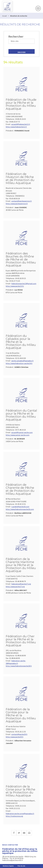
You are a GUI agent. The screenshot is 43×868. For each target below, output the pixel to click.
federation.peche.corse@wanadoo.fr (20, 814)
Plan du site (21, 866)
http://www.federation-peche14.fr (19, 363)
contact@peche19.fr (19, 734)
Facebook (14, 833)
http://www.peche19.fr (15, 737)
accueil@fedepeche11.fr (21, 124)
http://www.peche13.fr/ (15, 286)
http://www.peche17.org (15, 587)
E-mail (24, 833)
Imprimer (29, 833)
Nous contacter (10, 845)
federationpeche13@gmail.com (24, 284)
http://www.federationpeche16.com (20, 509)
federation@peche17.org (21, 584)
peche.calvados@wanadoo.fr (22, 361)
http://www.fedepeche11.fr (16, 127)
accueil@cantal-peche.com (22, 432)
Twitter (19, 833)
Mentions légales (8, 866)
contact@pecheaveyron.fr (22, 201)
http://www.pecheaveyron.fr (17, 204)
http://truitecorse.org (14, 816)
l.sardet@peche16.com (20, 507)
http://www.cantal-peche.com (18, 435)
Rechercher (16, 36)
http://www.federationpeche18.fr (19, 666)
